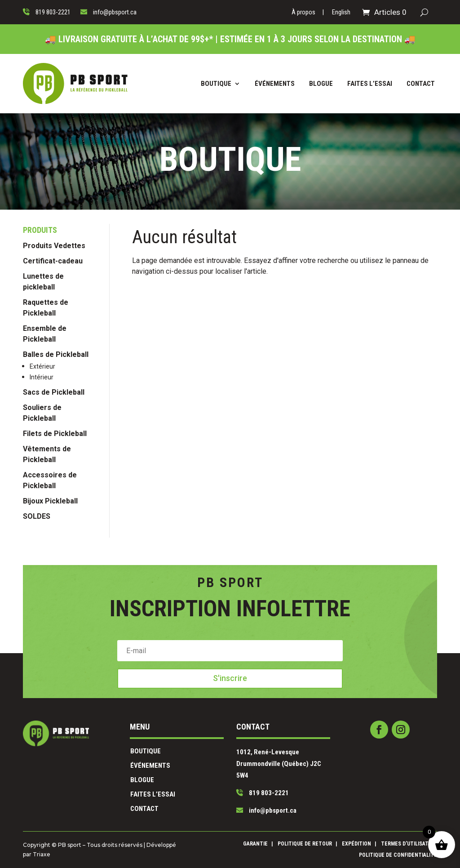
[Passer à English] (341, 14)
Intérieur (42, 467)
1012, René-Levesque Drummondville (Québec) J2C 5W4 (256, 766)
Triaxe (130, 852)
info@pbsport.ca (249, 791)
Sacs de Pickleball (54, 483)
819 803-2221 (247, 782)
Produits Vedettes (54, 336)
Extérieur (42, 457)
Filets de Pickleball (55, 524)
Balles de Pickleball (56, 445)
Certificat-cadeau (53, 351)
